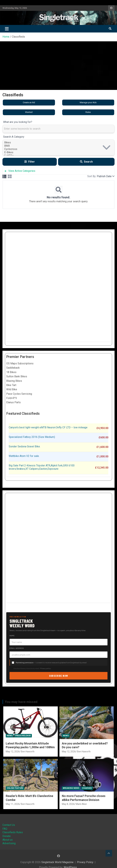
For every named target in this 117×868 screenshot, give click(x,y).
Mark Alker (81, 804)
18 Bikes (11, 372)
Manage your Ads (88, 102)
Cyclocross (58, 149)
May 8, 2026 (68, 804)
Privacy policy (45, 668)
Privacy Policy (85, 862)
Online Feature (15, 788)
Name (12, 636)
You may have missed (21, 702)
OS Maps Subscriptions (20, 363)
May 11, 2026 (13, 804)
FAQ (5, 829)
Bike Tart (11, 385)
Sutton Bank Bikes (17, 376)
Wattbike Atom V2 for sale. (24, 456)
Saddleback (13, 368)
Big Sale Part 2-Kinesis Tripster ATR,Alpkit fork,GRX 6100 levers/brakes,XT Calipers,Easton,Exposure (42, 467)
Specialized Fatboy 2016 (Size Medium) (32, 437)
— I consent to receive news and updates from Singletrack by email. (51, 663)
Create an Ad (29, 102)
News (10, 736)
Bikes (58, 143)
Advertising (9, 843)
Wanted (29, 112)
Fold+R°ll (11, 398)
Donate (7, 836)
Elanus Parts (13, 402)
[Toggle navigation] (7, 29)
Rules (88, 112)
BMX (58, 146)
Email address (17, 648)
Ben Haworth (28, 752)
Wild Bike (12, 389)
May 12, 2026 (13, 752)
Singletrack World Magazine (57, 862)
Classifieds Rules (13, 832)
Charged (87, 788)
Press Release (23, 736)
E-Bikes (58, 152)
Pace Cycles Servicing (19, 394)
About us (8, 840)
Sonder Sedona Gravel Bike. (25, 446)
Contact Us (9, 825)
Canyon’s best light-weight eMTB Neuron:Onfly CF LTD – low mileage (48, 427)
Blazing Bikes (14, 381)
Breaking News (71, 788)
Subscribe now (59, 676)
